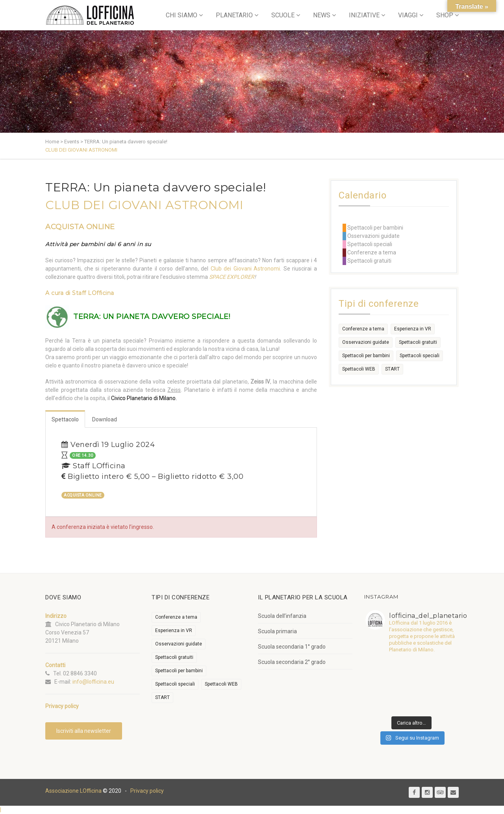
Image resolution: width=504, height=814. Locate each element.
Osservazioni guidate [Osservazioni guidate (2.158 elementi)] (366, 342)
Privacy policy (147, 791)
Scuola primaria (277, 631)
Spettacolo (65, 419)
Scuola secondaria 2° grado (292, 662)
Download (105, 419)
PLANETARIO (234, 15)
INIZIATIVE (364, 15)
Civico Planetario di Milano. (144, 398)
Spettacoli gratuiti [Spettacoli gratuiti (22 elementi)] (418, 342)
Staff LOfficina (93, 293)
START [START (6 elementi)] (392, 369)
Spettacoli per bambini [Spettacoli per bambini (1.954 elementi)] (366, 356)
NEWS (322, 15)
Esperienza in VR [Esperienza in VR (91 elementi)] (413, 329)
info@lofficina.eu (93, 682)
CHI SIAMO (182, 15)
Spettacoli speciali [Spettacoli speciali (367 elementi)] (420, 356)
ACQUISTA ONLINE (80, 227)
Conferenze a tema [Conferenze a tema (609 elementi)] (363, 329)
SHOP (445, 15)
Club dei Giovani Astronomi (246, 269)
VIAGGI (408, 15)
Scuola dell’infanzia (282, 616)
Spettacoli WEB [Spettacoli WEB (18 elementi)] (359, 369)
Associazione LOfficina (73, 791)
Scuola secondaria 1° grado (292, 647)
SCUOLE (283, 15)
